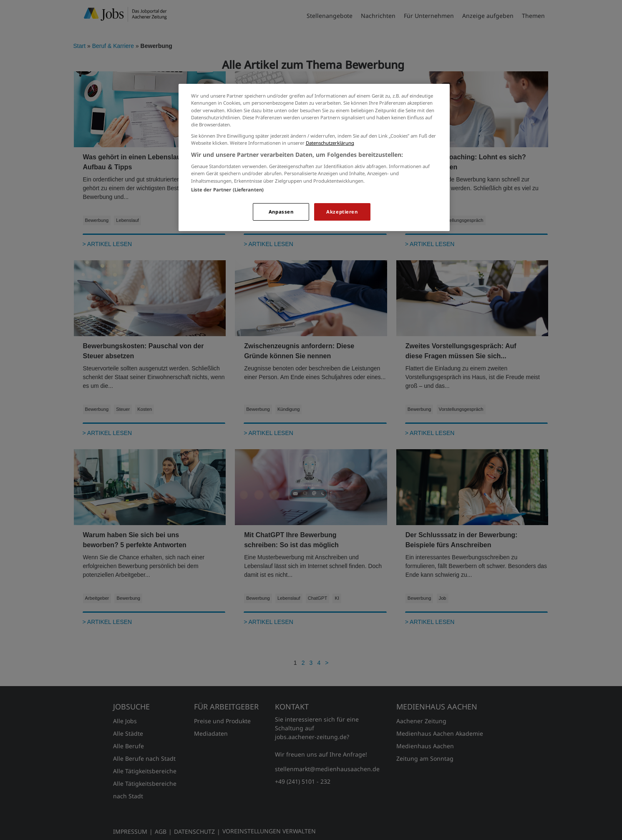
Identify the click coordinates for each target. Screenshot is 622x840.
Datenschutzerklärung (330, 143)
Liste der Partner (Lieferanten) (228, 190)
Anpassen (281, 212)
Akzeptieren (342, 212)
